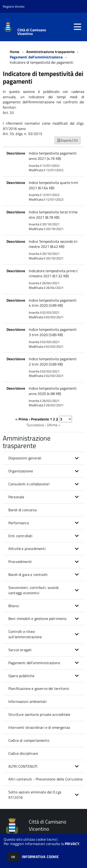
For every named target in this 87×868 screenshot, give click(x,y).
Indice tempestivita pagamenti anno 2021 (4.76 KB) (53, 156)
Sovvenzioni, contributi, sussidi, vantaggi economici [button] (34, 590)
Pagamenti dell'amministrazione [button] (34, 663)
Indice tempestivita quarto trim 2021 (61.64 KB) (53, 185)
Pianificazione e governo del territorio (39, 688)
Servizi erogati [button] (20, 650)
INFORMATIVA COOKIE (40, 857)
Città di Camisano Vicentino (32, 32)
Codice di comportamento (29, 740)
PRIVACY (72, 844)
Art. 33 (9, 113)
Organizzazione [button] (21, 471)
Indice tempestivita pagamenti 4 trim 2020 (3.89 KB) (53, 303)
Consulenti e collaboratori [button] (29, 484)
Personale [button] (16, 497)
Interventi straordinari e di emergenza (39, 727)
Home (15, 52)
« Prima (22, 419)
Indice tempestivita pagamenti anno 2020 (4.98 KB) (53, 391)
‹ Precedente (39, 419)
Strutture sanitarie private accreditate (39, 714)
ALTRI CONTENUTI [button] (23, 766)
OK (13, 857)
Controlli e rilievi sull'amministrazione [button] (25, 634)
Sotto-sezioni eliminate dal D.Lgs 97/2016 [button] (35, 795)
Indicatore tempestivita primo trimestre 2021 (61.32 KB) (53, 273)
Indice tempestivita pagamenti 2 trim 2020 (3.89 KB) (53, 361)
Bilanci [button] (14, 606)
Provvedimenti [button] (20, 562)
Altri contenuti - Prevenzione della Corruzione (45, 779)
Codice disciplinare (23, 753)
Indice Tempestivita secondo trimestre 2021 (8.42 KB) (53, 244)
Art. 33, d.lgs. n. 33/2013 (22, 134)
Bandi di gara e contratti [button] (28, 574)
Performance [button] (19, 523)
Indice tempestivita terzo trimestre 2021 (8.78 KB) (53, 215)
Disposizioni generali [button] (25, 458)
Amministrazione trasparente (50, 52)
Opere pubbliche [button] (21, 676)
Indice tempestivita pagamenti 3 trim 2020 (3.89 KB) (53, 332)
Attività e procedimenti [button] (27, 549)
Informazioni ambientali (27, 701)
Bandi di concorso (23, 510)
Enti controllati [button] (21, 536)
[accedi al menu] (77, 27)
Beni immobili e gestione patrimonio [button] (37, 619)
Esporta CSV (68, 140)
